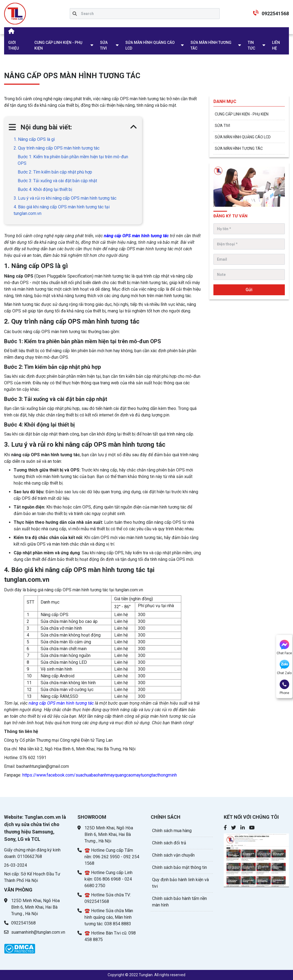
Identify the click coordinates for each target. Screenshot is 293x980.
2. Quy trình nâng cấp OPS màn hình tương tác (57, 148)
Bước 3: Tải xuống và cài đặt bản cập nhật (57, 181)
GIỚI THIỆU (13, 45)
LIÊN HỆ (276, 45)
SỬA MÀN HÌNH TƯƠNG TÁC (211, 45)
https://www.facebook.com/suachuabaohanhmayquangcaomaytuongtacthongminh (100, 775)
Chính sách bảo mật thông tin (179, 867)
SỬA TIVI (104, 45)
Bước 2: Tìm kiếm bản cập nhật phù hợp (55, 172)
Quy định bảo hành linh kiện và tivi (180, 883)
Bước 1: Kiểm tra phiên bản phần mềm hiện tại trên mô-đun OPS (73, 160)
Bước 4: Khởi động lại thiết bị (45, 189)
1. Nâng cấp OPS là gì (35, 139)
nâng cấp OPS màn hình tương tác (136, 236)
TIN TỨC (251, 45)
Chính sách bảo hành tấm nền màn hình (179, 902)
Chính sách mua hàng (172, 831)
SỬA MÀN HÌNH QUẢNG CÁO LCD (150, 45)
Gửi (249, 290)
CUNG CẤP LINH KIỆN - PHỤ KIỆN (58, 45)
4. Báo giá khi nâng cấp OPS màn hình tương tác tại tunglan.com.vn (62, 210)
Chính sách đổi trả (169, 843)
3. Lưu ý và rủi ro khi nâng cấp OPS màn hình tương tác (65, 198)
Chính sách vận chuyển (173, 855)
